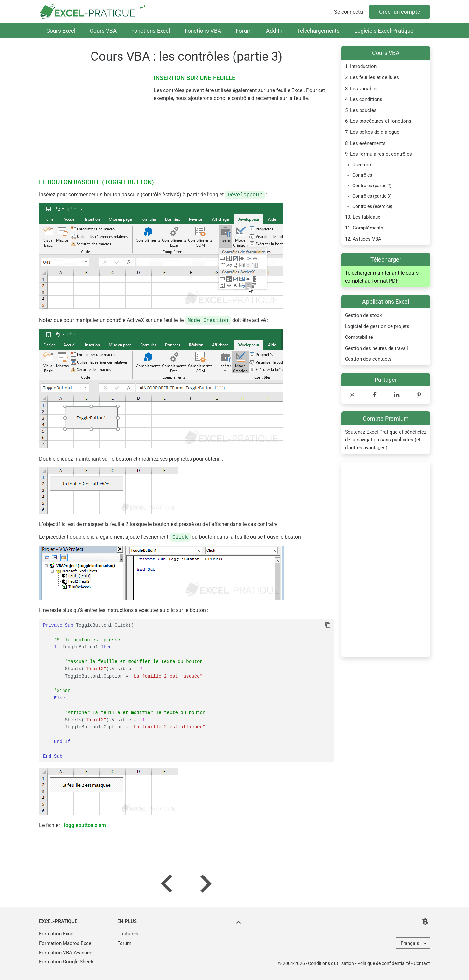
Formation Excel (57, 934)
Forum (244, 31)
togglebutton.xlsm (85, 825)
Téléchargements (318, 31)
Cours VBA (103, 31)
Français (410, 943)
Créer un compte (400, 12)
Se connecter (349, 12)
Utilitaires (128, 934)
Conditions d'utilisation (331, 963)
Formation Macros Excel (66, 943)
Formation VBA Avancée (66, 953)
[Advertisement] (386, 559)
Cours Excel (61, 31)
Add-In (274, 31)
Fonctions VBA (203, 31)
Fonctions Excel (151, 31)
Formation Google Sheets (67, 962)
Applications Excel (386, 302)
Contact (422, 963)
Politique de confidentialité (384, 963)
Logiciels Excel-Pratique (384, 31)
